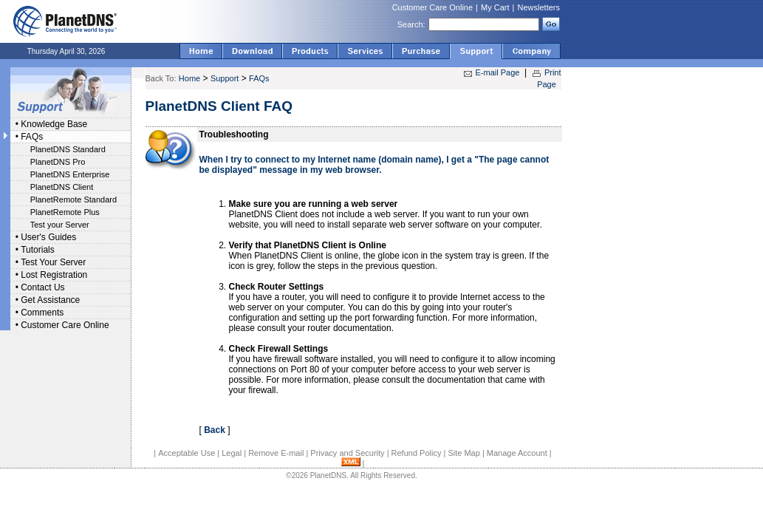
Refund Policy (417, 453)
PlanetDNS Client (62, 187)
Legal (232, 453)
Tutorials (38, 250)
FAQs (32, 137)
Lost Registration (54, 275)
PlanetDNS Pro (58, 162)
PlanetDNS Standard (68, 149)
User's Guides (48, 237)
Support (225, 78)
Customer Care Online (432, 7)
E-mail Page (498, 72)
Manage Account (517, 453)
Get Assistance (50, 300)
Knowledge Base (54, 124)
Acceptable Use (187, 453)
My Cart (495, 7)
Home (189, 78)
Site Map (463, 453)
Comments (42, 313)
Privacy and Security (347, 453)
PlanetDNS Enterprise (70, 174)
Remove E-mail (276, 453)
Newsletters (539, 7)
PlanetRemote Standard (73, 199)
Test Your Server (53, 262)
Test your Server (60, 225)
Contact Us (42, 287)
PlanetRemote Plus (65, 212)
